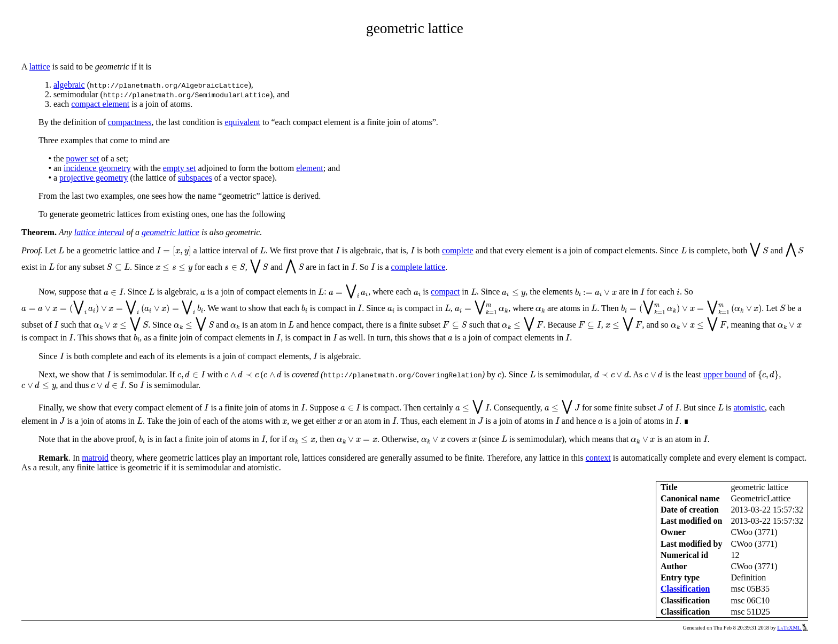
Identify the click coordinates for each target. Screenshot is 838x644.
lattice (40, 67)
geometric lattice (170, 232)
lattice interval (99, 232)
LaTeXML (793, 628)
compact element (100, 104)
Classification (685, 589)
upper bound (725, 374)
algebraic (69, 85)
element (310, 168)
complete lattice (418, 267)
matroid (95, 458)
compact (445, 292)
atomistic (749, 408)
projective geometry (94, 178)
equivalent (242, 122)
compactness (130, 122)
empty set (180, 168)
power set (83, 158)
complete (458, 250)
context (598, 458)
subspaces (195, 178)
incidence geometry (97, 168)
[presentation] (61, 250)
